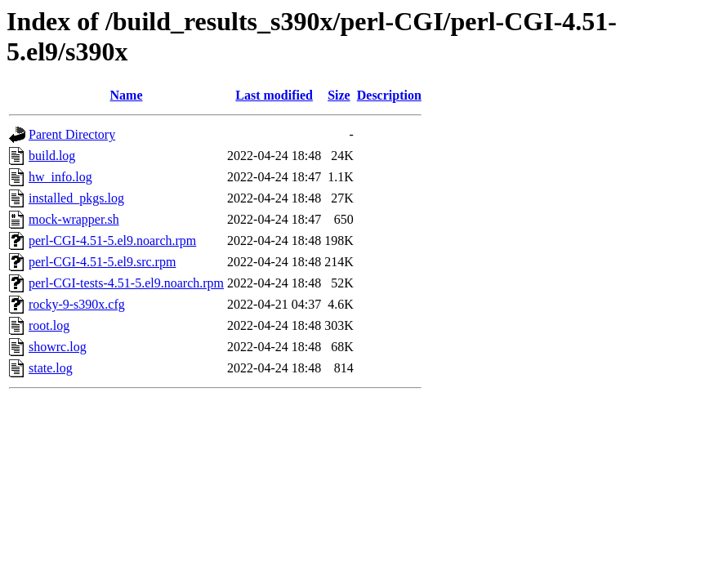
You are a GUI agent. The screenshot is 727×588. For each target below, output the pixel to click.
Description (389, 95)
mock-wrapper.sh (74, 219)
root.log (49, 325)
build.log (52, 156)
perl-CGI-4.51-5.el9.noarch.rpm (112, 241)
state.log (51, 368)
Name (127, 95)
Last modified (274, 95)
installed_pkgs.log (76, 198)
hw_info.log (60, 177)
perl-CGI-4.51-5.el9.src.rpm (102, 262)
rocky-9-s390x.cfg (77, 304)
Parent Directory (72, 134)
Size (339, 95)
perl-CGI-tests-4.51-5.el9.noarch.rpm (126, 283)
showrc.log (58, 347)
